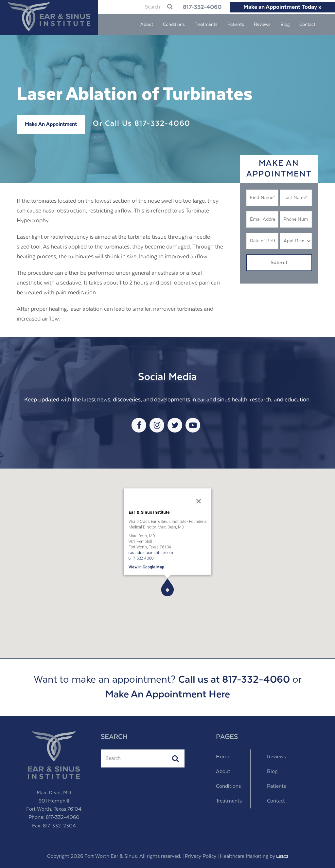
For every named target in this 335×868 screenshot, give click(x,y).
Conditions (228, 786)
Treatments (229, 801)
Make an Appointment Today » (282, 7)
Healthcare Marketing (244, 856)
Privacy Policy (201, 856)
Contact (276, 801)
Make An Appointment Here (168, 695)
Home (223, 757)
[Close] (199, 501)
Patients (276, 786)
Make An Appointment (51, 124)
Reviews (276, 757)
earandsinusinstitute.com (151, 552)
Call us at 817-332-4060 (234, 680)
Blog (272, 772)
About (223, 772)
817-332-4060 (198, 7)
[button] (167, 587)
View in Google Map (146, 567)
